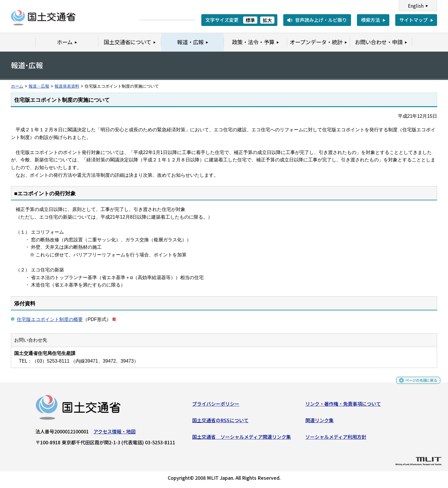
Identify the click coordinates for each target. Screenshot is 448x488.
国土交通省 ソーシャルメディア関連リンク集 (242, 439)
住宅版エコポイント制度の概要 (50, 319)
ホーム (17, 86)
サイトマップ (414, 20)
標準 (250, 20)
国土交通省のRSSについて (220, 423)
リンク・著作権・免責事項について (343, 406)
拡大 (267, 20)
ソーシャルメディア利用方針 (336, 439)
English (416, 6)
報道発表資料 (67, 86)
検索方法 (370, 20)
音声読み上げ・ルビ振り (321, 20)
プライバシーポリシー (216, 406)
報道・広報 (39, 86)
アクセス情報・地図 (115, 434)
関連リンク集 (319, 423)
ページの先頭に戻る (416, 385)
